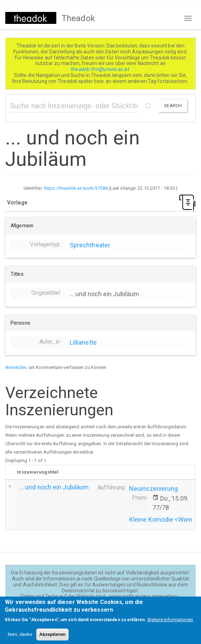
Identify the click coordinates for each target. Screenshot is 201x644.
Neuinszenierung (154, 489)
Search (173, 106)
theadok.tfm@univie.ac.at (100, 69)
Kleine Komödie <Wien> (162, 519)
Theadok (78, 18)
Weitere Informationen (170, 624)
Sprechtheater (90, 245)
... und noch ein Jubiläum (54, 487)
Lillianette (83, 342)
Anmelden (16, 367)
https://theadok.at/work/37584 (76, 188)
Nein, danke (20, 639)
